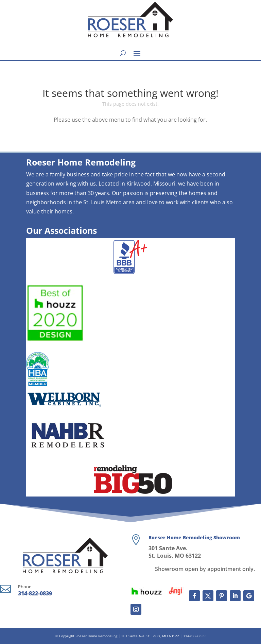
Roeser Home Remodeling (96, 636)
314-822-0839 (35, 593)
